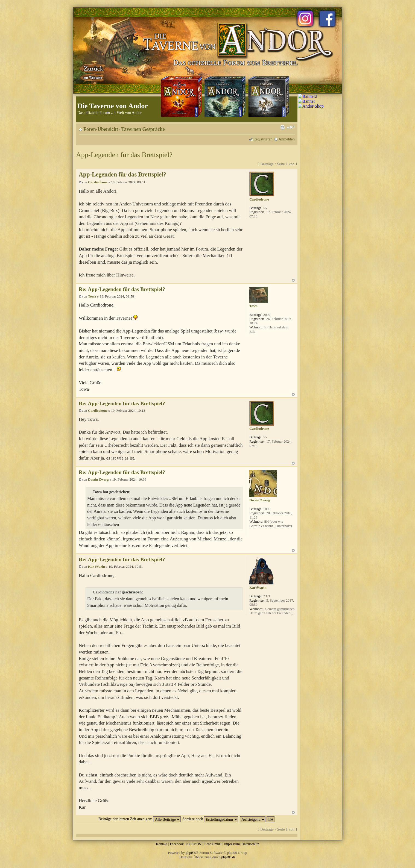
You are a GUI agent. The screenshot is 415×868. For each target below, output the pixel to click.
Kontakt (162, 844)
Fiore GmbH (212, 844)
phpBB (191, 853)
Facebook (177, 844)
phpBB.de (229, 857)
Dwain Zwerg (98, 479)
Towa (92, 296)
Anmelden (287, 139)
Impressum (232, 844)
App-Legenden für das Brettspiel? (124, 155)
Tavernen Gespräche (143, 129)
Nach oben (293, 280)
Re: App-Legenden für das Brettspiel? (122, 289)
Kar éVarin (97, 567)
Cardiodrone (98, 182)
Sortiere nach (210, 819)
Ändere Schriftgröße (291, 127)
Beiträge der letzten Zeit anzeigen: (140, 819)
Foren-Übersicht (101, 129)
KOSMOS (194, 844)
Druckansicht (282, 127)
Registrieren (263, 139)
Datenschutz (250, 844)
